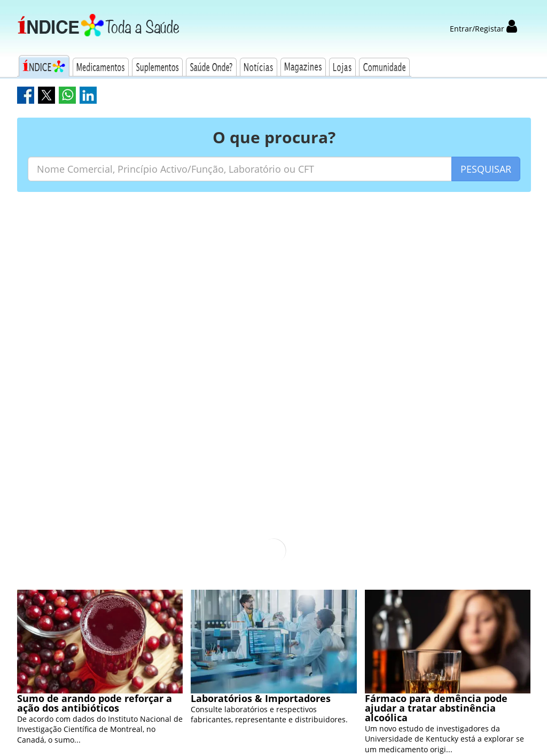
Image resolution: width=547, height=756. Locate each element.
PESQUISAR (486, 169)
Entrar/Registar (483, 29)
